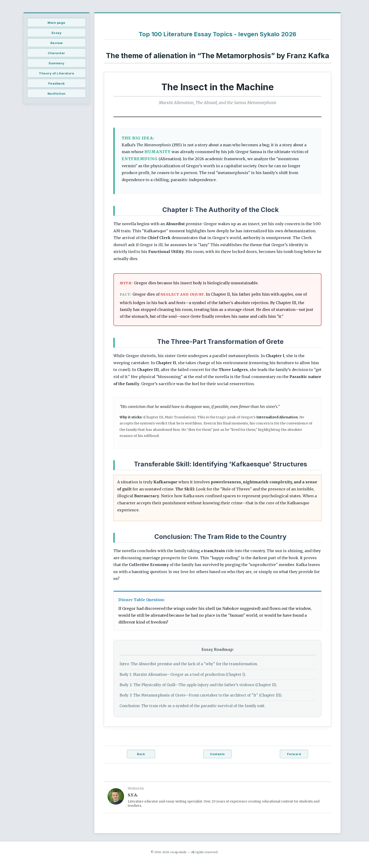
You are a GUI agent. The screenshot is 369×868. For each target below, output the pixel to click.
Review (57, 43)
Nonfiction (57, 94)
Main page (56, 23)
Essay (57, 33)
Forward (294, 754)
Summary (56, 63)
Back (141, 754)
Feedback (57, 83)
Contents (217, 754)
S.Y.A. (133, 795)
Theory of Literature (56, 73)
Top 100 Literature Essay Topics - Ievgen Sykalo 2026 (217, 34)
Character (56, 53)
